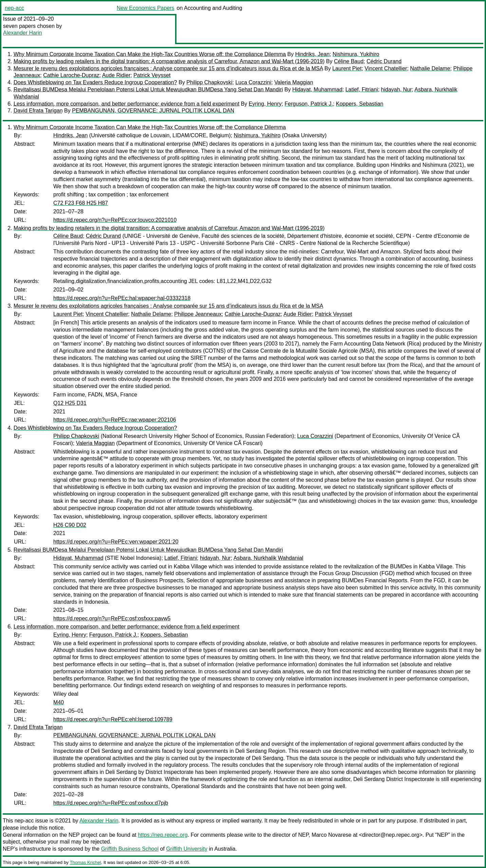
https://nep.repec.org (163, 835)
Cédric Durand (384, 61)
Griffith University (187, 849)
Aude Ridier (116, 75)
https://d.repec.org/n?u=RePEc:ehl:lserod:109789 (113, 719)
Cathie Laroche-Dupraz (71, 75)
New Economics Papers (146, 8)
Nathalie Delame (430, 68)
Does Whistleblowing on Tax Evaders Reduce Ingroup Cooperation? (95, 82)
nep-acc (14, 8)
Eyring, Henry (265, 104)
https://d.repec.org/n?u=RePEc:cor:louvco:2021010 (115, 220)
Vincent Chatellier (386, 68)
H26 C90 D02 (70, 525)
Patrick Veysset (152, 75)
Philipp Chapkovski (209, 82)
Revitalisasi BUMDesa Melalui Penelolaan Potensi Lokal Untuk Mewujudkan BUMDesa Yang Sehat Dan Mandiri (148, 90)
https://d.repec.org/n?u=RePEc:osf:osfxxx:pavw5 (112, 618)
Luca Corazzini (253, 82)
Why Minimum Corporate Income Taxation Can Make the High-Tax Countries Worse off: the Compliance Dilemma (150, 54)
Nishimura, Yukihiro (356, 54)
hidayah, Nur (397, 90)
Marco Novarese (331, 835)
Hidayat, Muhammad (317, 90)
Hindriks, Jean (312, 54)
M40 (59, 702)
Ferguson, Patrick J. (309, 104)
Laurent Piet (347, 68)
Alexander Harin (23, 33)
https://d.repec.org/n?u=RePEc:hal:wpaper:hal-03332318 (122, 298)
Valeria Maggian (294, 82)
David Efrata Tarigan (38, 111)
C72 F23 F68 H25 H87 (81, 203)
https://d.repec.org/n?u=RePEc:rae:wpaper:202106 (115, 420)
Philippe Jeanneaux (198, 314)
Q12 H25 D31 (70, 403)
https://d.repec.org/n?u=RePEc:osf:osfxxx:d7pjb (111, 803)
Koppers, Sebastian (360, 104)
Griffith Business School (130, 849)
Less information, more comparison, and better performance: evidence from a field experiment (126, 104)
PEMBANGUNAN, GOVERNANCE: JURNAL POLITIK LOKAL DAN (153, 111)
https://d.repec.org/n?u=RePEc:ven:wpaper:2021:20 (116, 542)
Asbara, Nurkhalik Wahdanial (268, 558)
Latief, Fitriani (362, 90)
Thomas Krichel (85, 862)
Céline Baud (349, 61)
